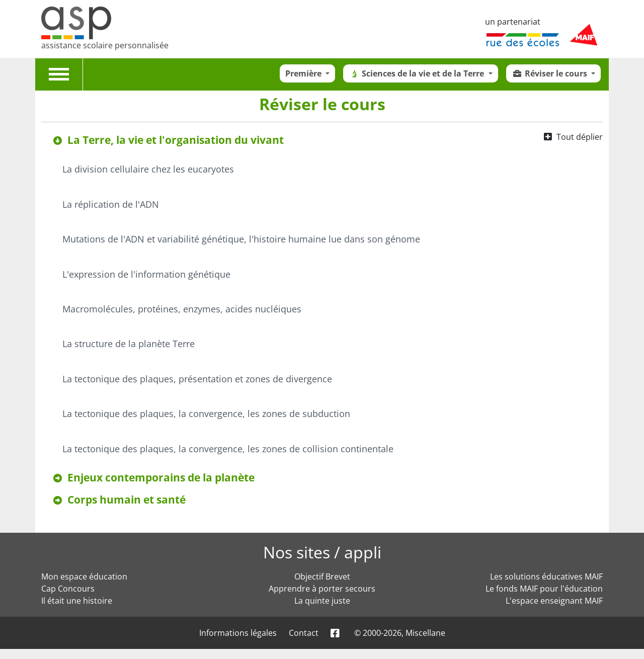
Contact (304, 633)
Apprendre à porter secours (322, 589)
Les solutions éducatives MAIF (546, 576)
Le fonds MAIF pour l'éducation (544, 589)
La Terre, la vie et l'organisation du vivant (176, 140)
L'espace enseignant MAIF (554, 601)
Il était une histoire (77, 601)
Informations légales (238, 633)
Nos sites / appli (322, 552)
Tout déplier (580, 137)
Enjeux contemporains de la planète (161, 477)
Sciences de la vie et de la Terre (417, 73)
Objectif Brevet (322, 576)
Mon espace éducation (84, 576)
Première (304, 73)
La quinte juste (322, 601)
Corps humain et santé (127, 500)
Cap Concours (68, 589)
